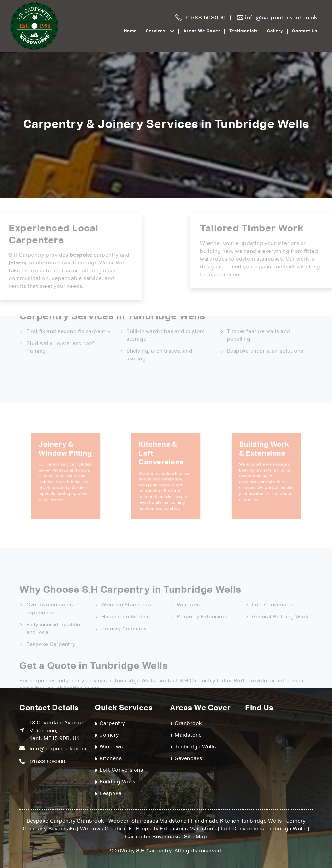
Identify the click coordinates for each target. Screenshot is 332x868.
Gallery (275, 31)
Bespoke (111, 794)
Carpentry (112, 724)
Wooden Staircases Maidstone (148, 821)
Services (156, 31)
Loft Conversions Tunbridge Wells (264, 829)
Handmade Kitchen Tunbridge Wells (236, 821)
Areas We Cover (202, 31)
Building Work (117, 782)
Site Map (196, 837)
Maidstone (188, 735)
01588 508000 (47, 762)
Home (130, 31)
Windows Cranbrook (106, 829)
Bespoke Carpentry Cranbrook (65, 821)
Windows (111, 747)
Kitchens (111, 759)
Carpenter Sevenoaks (153, 837)
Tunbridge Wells (195, 747)
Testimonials (243, 31)
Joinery (109, 735)
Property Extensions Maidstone (176, 829)
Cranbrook (188, 724)
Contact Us (305, 31)
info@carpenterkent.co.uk (63, 749)
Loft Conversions (121, 770)
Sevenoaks (189, 759)
